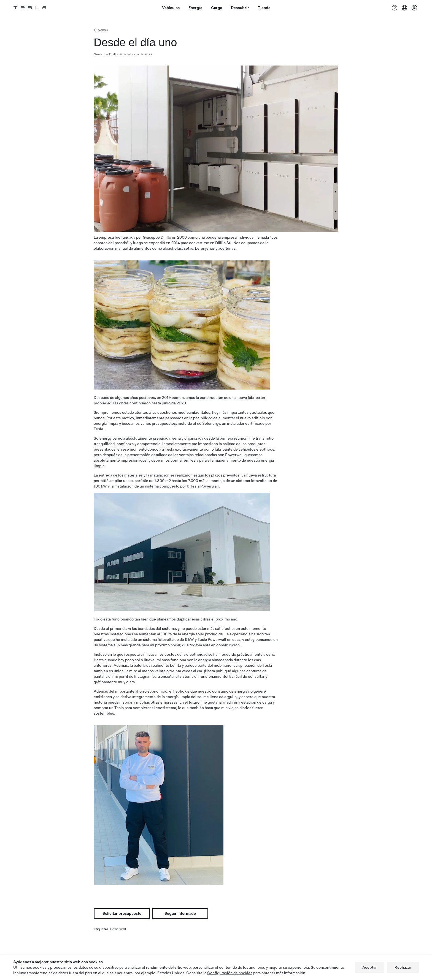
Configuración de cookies (230, 973)
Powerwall (118, 929)
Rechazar (403, 967)
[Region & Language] (404, 8)
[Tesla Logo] (30, 8)
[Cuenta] (414, 8)
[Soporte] (395, 8)
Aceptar (370, 967)
